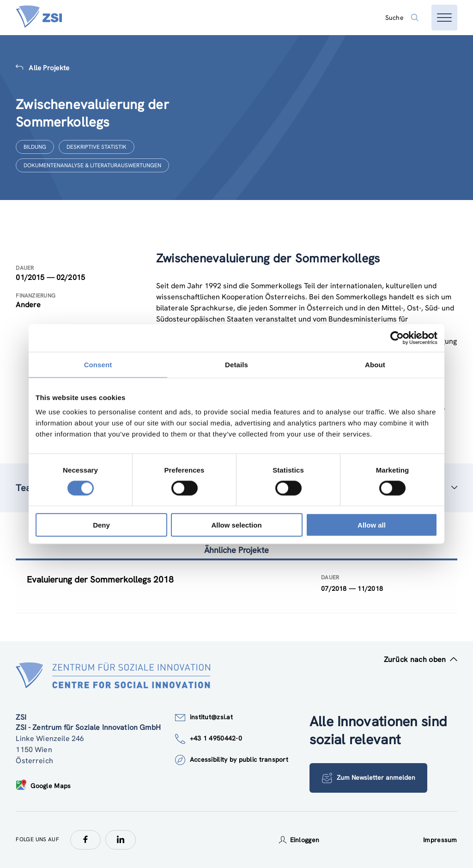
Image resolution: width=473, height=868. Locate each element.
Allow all (372, 525)
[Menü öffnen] (444, 18)
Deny (101, 525)
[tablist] (236, 587)
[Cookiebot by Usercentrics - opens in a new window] (397, 338)
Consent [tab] (98, 364)
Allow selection (236, 525)
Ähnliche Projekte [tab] (236, 550)
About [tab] (375, 364)
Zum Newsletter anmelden (369, 778)
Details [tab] (236, 364)
